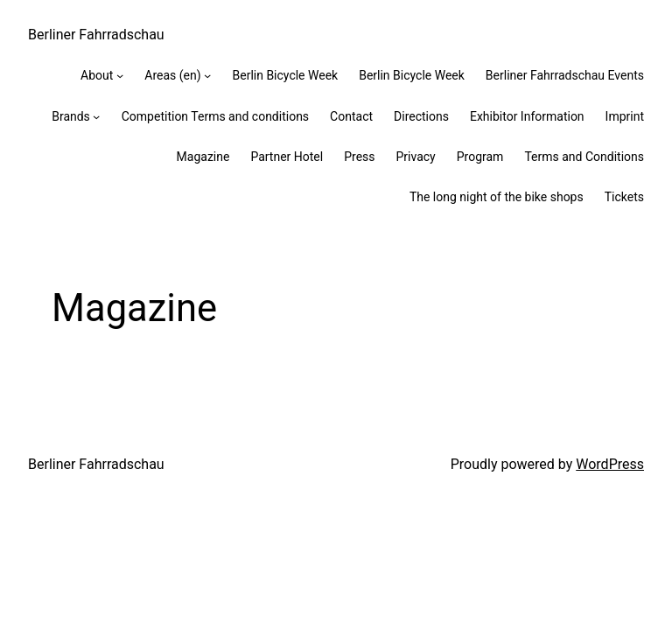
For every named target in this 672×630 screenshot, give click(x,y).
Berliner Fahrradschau (96, 35)
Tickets (624, 197)
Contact (351, 116)
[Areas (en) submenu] (207, 75)
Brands (71, 116)
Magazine (203, 157)
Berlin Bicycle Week (285, 75)
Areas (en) (172, 75)
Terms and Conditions (584, 157)
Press (359, 157)
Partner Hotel (287, 157)
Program (480, 157)
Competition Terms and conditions (215, 116)
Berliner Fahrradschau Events (565, 75)
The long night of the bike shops (497, 197)
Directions (421, 116)
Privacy (416, 157)
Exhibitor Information (527, 116)
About (97, 75)
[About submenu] (120, 75)
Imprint (625, 116)
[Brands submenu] (96, 116)
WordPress (610, 464)
